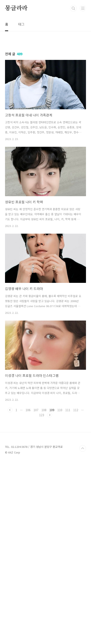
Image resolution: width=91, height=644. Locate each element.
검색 (73, 8)
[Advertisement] (45, 83)
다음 (50, 506)
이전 (10, 501)
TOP (83, 631)
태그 (21, 24)
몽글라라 (16, 8)
